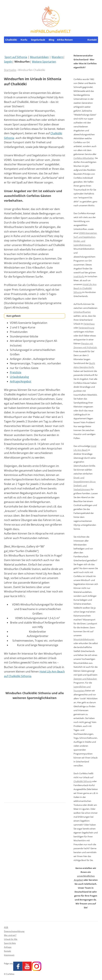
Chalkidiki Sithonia (83, 781)
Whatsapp (91, 46)
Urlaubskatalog (19, 377)
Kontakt (92, 40)
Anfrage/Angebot (21, 381)
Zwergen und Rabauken (85, 679)
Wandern (57, 57)
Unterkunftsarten (82, 312)
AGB (6, 927)
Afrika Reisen (65, 40)
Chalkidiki (11, 40)
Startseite (10, 70)
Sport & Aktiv (10, 943)
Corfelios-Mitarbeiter (84, 158)
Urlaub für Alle (11, 939)
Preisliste (16, 372)
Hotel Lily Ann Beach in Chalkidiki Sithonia (85, 288)
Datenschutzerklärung (14, 931)
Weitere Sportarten (44, 62)
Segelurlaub (38, 40)
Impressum (9, 955)
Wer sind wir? (10, 935)
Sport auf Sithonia (16, 57)
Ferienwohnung (86, 328)
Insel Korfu (79, 276)
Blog (51, 40)
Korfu (24, 40)
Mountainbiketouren (84, 639)
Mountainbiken (39, 57)
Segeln (8, 62)
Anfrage (8, 947)
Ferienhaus (89, 324)
